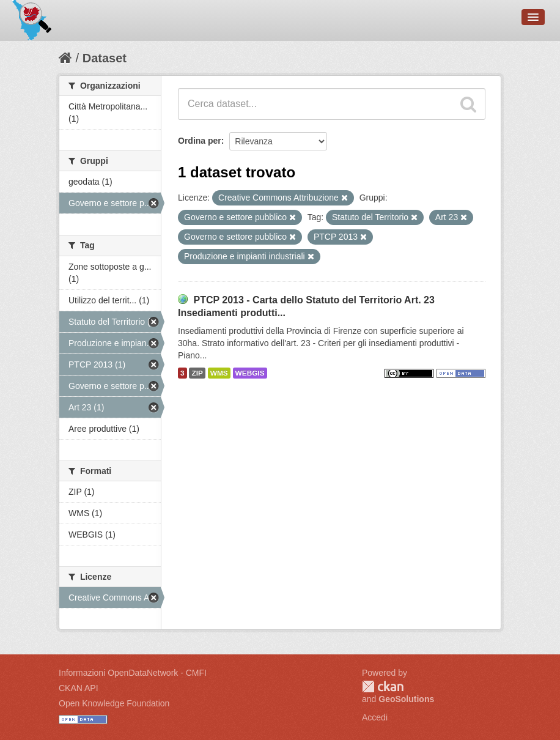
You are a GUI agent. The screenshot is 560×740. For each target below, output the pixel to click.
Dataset (105, 58)
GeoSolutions (406, 699)
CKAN (383, 686)
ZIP (197, 373)
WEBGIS (250, 373)
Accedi (375, 717)
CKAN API (79, 688)
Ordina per (200, 141)
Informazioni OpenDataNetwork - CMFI (133, 673)
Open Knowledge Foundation (114, 703)
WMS (219, 373)
